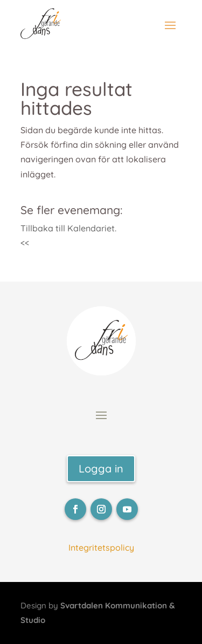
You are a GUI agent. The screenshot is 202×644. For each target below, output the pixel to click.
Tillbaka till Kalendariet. (68, 228)
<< (25, 243)
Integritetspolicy (101, 547)
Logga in (101, 468)
